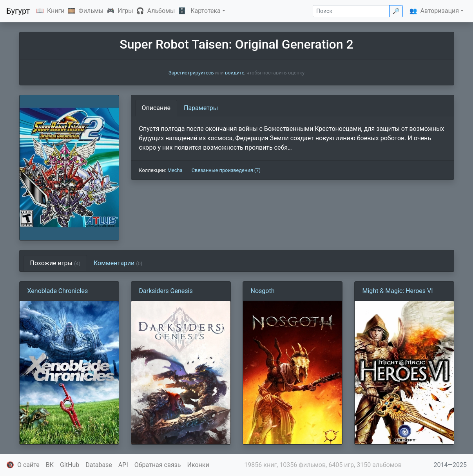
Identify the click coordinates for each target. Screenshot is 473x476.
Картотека (206, 11)
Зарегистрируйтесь (191, 73)
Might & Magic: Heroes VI (398, 291)
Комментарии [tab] (118, 263)
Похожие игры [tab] (55, 263)
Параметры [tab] (201, 108)
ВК (50, 465)
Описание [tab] (156, 108)
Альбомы (161, 11)
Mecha (175, 170)
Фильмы (91, 11)
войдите (235, 73)
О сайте (28, 465)
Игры (125, 11)
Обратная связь (158, 465)
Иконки (198, 465)
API (123, 465)
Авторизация (439, 11)
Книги (56, 11)
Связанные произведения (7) (226, 170)
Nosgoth (263, 291)
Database (99, 465)
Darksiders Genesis (166, 291)
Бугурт (18, 11)
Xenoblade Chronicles (58, 291)
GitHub (70, 465)
